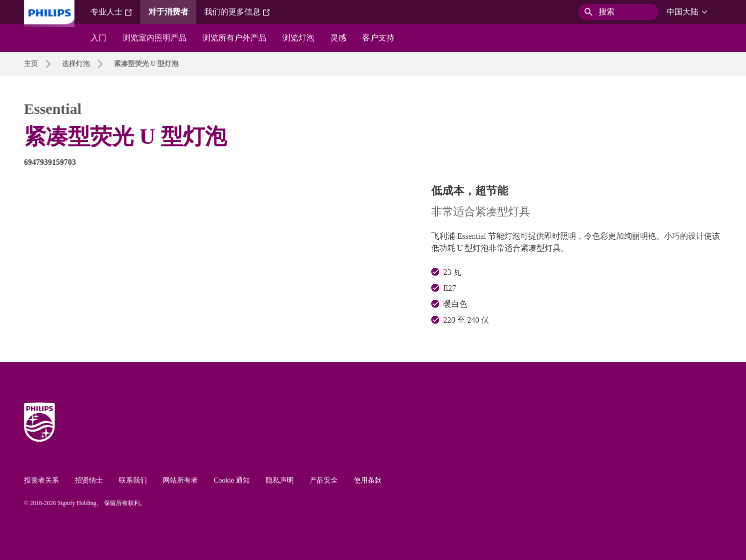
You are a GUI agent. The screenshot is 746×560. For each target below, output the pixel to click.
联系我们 (133, 480)
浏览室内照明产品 (154, 38)
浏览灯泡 (298, 38)
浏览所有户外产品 (234, 38)
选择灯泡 (76, 64)
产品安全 (324, 480)
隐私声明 (280, 480)
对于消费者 (168, 12)
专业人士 (111, 12)
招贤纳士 (89, 480)
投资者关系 (41, 480)
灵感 (338, 38)
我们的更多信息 (237, 12)
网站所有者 (180, 480)
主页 (31, 64)
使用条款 (368, 480)
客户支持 (378, 38)
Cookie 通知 (232, 480)
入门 (98, 38)
